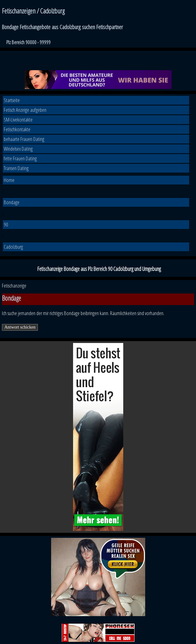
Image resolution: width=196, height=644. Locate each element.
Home (9, 180)
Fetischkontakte (17, 129)
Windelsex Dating (18, 149)
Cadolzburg (13, 247)
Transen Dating (16, 168)
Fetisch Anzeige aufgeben (25, 110)
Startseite (12, 100)
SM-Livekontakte (18, 119)
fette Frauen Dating (20, 158)
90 (6, 224)
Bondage (12, 202)
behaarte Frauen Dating (24, 139)
